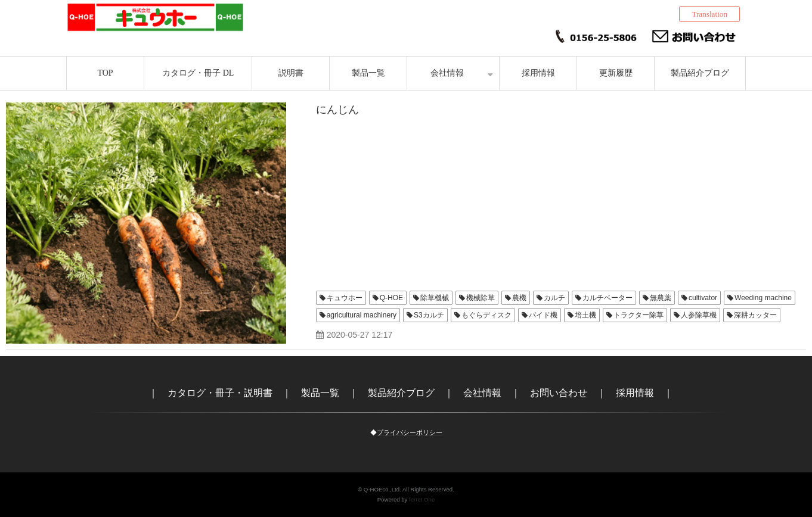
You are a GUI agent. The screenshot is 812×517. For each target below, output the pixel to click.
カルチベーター (608, 298)
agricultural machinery (362, 315)
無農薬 (661, 298)
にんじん (337, 110)
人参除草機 (699, 315)
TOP (105, 73)
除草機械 (435, 298)
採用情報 (538, 73)
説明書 (291, 73)
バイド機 (543, 315)
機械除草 (481, 298)
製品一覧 (368, 73)
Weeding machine (763, 298)
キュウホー (345, 298)
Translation (709, 14)
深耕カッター (755, 315)
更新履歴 (616, 73)
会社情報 (447, 73)
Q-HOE (391, 298)
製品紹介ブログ (700, 73)
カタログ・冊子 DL (198, 73)
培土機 (585, 315)
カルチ (554, 298)
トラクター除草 (639, 315)
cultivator (703, 298)
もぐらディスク (486, 315)
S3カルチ (429, 315)
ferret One (422, 499)
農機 (519, 298)
